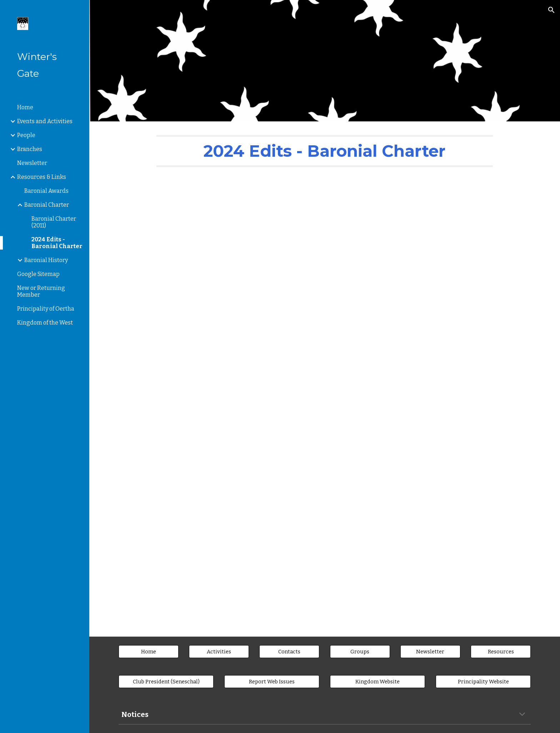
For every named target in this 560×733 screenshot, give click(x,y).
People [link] (26, 135)
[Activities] (219, 652)
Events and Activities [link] (45, 121)
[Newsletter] (430, 652)
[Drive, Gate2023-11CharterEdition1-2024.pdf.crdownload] (324, 400)
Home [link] (25, 107)
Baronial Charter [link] (47, 205)
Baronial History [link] (46, 260)
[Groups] (360, 652)
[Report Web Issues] (272, 682)
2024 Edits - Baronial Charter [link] (57, 243)
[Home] (149, 652)
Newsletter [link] (32, 163)
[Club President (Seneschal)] (166, 682)
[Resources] (501, 652)
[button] (551, 10)
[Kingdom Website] (377, 682)
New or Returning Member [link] (41, 291)
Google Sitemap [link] (38, 274)
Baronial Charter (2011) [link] (54, 222)
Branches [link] (30, 149)
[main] (324, 151)
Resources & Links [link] (42, 177)
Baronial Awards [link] (46, 191)
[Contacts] (289, 652)
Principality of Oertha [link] (46, 309)
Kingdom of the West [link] (45, 323)
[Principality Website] (483, 682)
